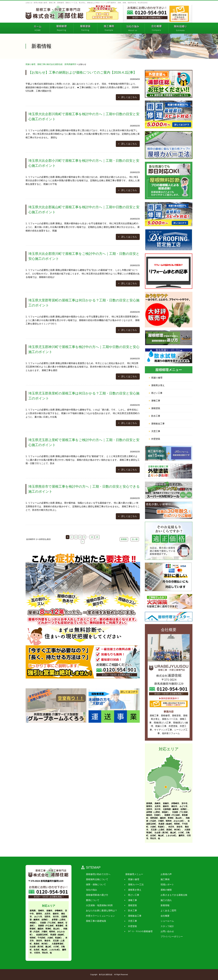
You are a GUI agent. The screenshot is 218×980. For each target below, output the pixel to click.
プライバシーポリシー (169, 937)
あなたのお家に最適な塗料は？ (101, 911)
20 (97, 537)
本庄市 (171, 827)
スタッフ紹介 (164, 926)
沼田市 (149, 809)
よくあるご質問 (165, 911)
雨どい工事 (157, 393)
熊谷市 (47, 941)
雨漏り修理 (157, 378)
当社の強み (91, 890)
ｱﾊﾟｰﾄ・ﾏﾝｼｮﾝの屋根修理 (138, 931)
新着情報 (162, 905)
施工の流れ (163, 900)
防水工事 (156, 416)
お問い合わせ (164, 931)
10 (92, 537)
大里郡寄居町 (58, 944)
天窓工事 (156, 431)
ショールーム (164, 921)
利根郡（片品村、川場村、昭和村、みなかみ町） (49, 932)
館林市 (166, 806)
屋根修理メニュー (132, 874)
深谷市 (179, 827)
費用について (92, 900)
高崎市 (158, 803)
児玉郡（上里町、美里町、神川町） (166, 830)
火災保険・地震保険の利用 (99, 905)
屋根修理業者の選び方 (96, 895)
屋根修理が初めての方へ (98, 874)
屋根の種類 (163, 890)
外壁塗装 (156, 439)
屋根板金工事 (158, 424)
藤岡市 (182, 835)
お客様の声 (163, 874)
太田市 (158, 806)
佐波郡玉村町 (42, 935)
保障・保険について (95, 885)
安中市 (184, 803)
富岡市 (149, 806)
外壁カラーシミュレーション (100, 916)
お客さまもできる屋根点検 (171, 895)
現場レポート (164, 885)
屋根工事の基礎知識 (95, 921)
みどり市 (184, 806)
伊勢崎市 (175, 803)
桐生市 (174, 806)
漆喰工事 (156, 401)
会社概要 (162, 916)
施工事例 (162, 879)
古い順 (135, 539)
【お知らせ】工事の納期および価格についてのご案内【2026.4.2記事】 (82, 72)
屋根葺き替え (158, 385)
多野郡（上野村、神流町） (158, 812)
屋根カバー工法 (134, 885)
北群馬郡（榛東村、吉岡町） (176, 809)
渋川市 (158, 809)
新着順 (124, 539)
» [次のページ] (83, 542)
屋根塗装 (156, 408)
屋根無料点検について (96, 879)
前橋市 (166, 803)
